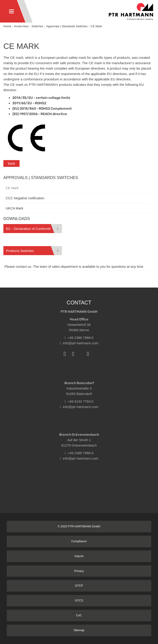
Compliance (79, 541)
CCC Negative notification (25, 198)
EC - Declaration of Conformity (29, 229)
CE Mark (96, 26)
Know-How (21, 26)
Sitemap (79, 630)
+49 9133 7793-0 (79, 401)
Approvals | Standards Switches (67, 26)
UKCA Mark (14, 208)
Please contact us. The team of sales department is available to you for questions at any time (74, 266)
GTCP (79, 586)
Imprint (79, 556)
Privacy (79, 571)
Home (7, 26)
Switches (37, 26)
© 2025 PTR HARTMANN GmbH (79, 526)
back (11, 163)
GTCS (79, 600)
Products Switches (20, 251)
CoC (79, 615)
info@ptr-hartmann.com (79, 343)
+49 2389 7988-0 (79, 338)
